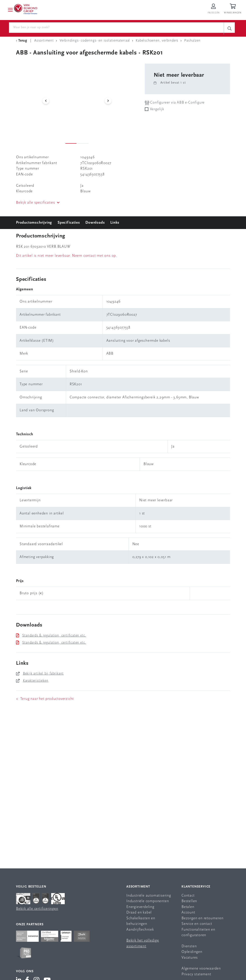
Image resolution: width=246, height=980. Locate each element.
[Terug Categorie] (22, 43)
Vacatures (190, 960)
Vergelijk (157, 111)
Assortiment (138, 889)
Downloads (95, 225)
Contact (188, 898)
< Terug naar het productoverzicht (45, 701)
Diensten (189, 948)
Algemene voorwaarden (201, 971)
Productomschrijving (34, 225)
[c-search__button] (229, 28)
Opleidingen (192, 954)
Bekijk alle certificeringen (37, 911)
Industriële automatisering (149, 898)
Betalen (188, 909)
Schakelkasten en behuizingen (141, 923)
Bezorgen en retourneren (202, 920)
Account (188, 915)
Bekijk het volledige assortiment (143, 945)
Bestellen (189, 903)
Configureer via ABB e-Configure (175, 105)
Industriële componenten (148, 903)
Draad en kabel (139, 915)
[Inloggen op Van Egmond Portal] (214, 10)
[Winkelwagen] (233, 10)
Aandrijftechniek (140, 932)
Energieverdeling (140, 909)
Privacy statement (196, 976)
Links (115, 225)
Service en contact (197, 926)
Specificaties (69, 225)
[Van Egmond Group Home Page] (30, 10)
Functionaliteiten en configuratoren (198, 935)
